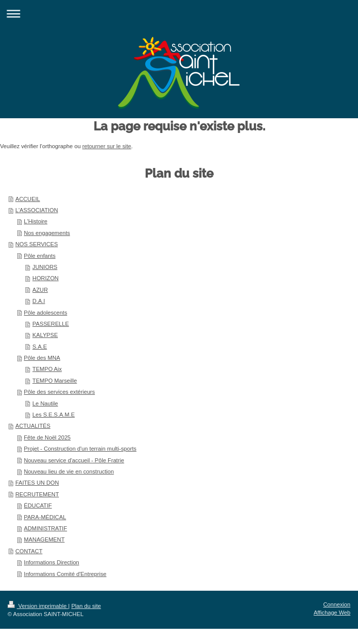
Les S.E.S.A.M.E (54, 415)
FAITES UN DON (37, 483)
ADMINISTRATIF (45, 528)
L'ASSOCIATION (37, 210)
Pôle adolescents (45, 313)
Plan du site (86, 606)
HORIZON (46, 278)
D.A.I (39, 301)
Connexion (337, 604)
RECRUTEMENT (37, 494)
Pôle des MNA (42, 358)
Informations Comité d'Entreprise (65, 574)
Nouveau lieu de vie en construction (69, 471)
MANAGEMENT (44, 539)
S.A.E (40, 347)
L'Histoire (36, 221)
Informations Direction (52, 562)
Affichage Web (332, 613)
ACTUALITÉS (33, 426)
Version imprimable (38, 606)
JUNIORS (45, 267)
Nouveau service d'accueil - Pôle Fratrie (74, 460)
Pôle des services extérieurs (59, 392)
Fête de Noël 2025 (47, 437)
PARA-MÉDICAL (45, 517)
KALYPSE (45, 335)
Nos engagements (47, 233)
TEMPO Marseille (55, 381)
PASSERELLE (51, 324)
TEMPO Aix (47, 369)
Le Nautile (45, 403)
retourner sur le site (107, 146)
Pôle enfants (40, 256)
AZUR (40, 290)
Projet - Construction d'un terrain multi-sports (80, 449)
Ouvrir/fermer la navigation (179, 13)
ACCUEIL (28, 199)
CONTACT (29, 551)
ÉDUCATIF (38, 505)
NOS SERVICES (37, 244)
